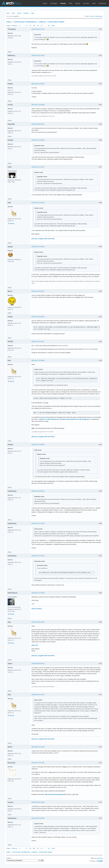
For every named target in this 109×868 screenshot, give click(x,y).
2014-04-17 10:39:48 (38, 360)
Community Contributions (25, 22)
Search (19, 13)
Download (102, 3)
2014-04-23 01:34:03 (38, 622)
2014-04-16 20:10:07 (38, 291)
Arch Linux (12, 3)
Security (86, 3)
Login (32, 13)
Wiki (71, 3)
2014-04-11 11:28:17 (38, 167)
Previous (14, 26)
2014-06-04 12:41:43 (38, 695)
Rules (13, 13)
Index (8, 13)
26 (49, 26)
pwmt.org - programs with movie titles (43, 239)
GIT (37, 645)
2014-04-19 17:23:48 (38, 523)
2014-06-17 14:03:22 (38, 763)
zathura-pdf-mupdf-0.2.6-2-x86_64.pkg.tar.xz (76, 419)
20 (38, 26)
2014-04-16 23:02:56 (38, 317)
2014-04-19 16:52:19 (38, 491)
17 (27, 26)
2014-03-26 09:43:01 (38, 124)
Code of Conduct (37, 609)
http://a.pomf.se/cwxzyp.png (54, 794)
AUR (94, 3)
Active (92, 16)
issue (43, 417)
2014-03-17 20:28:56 (38, 105)
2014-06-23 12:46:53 (38, 818)
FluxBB (100, 861)
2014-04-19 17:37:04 (38, 556)
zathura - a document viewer (52, 22)
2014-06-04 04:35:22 (38, 664)
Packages (54, 3)
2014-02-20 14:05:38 (38, 84)
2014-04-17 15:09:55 (38, 445)
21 (42, 26)
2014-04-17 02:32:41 (38, 342)
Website (12, 224)
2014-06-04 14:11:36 (38, 747)
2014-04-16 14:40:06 (38, 247)
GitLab (78, 3)
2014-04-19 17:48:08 (38, 593)
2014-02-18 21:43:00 (38, 55)
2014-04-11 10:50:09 (38, 140)
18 (30, 26)
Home (45, 3)
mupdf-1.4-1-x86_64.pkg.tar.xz (49, 419)
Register (26, 13)
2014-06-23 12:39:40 (38, 802)
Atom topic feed (98, 858)
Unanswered (99, 16)
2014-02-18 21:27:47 (38, 29)
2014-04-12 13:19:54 (38, 203)
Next (53, 26)
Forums (63, 3)
